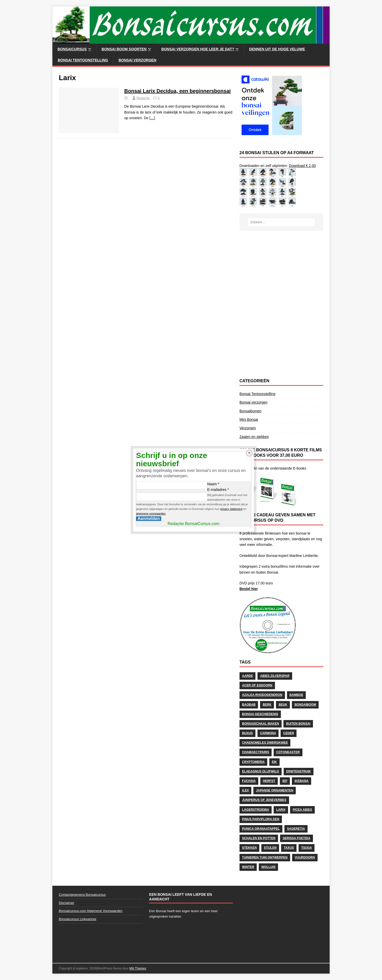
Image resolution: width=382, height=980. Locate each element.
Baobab (249, 705)
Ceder (289, 733)
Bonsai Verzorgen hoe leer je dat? (198, 49)
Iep (285, 781)
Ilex (246, 790)
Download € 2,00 (302, 166)
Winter (248, 867)
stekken (249, 848)
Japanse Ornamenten (275, 790)
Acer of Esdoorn (257, 685)
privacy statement (231, 509)
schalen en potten (259, 838)
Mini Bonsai (249, 419)
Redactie (143, 98)
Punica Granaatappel (261, 829)
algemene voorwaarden (151, 514)
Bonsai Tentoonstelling (83, 60)
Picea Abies (302, 810)
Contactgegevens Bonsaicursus (82, 895)
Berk (267, 705)
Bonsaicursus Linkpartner (78, 919)
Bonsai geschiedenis (260, 714)
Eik (274, 762)
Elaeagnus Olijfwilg (261, 771)
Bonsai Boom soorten (124, 49)
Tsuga (307, 848)
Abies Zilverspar (275, 676)
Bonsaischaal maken (261, 724)
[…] (152, 118)
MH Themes (138, 968)
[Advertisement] (281, 269)
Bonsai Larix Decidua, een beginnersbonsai (178, 91)
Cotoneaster (288, 752)
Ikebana (302, 781)
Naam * (213, 484)
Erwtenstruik (299, 771)
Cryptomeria (253, 762)
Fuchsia (249, 781)
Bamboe (296, 695)
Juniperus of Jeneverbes (264, 800)
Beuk (283, 705)
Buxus (247, 733)
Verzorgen (248, 428)
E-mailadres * (218, 490)
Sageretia (296, 829)
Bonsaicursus (72, 49)
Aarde (248, 676)
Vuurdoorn (305, 857)
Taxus (289, 848)
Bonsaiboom (305, 705)
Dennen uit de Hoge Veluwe (277, 49)
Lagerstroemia (256, 810)
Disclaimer (67, 903)
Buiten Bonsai (298, 724)
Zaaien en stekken (254, 437)
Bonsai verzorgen (137, 60)
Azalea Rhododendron (262, 695)
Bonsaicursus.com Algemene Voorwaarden (91, 911)
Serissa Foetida (297, 838)
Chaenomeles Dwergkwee (265, 743)
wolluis (268, 867)
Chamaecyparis (256, 752)
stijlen (270, 848)
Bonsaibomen (251, 411)
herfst (269, 781)
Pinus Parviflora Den (261, 819)
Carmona (268, 733)
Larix (281, 810)
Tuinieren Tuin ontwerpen (265, 857)
